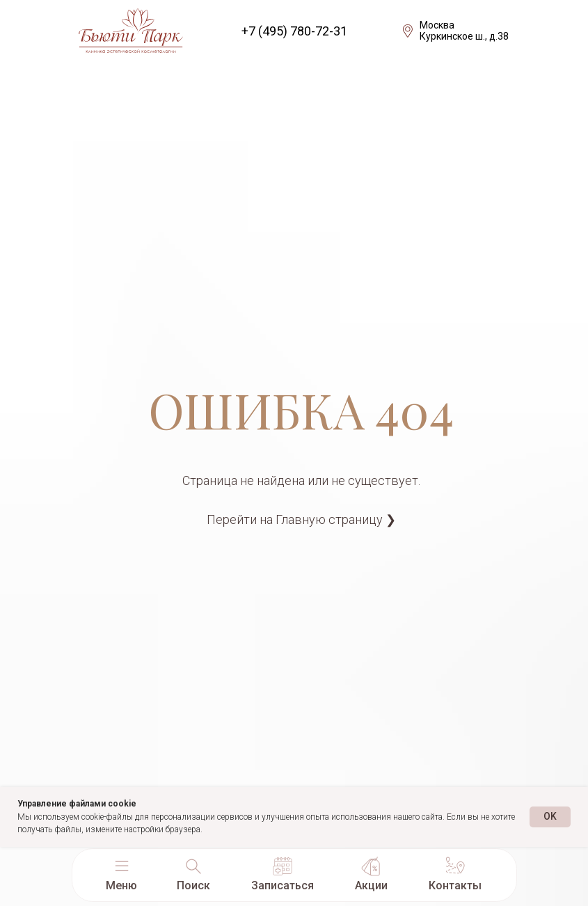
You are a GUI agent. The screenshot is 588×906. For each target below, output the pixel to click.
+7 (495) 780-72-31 (294, 31)
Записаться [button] (283, 885)
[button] (122, 866)
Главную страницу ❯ (336, 519)
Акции (371, 885)
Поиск (193, 885)
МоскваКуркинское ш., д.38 (464, 31)
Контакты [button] (455, 885)
